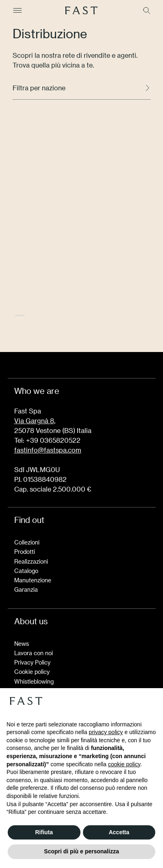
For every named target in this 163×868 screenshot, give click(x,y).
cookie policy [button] (124, 764)
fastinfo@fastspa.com (48, 450)
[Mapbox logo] (20, 319)
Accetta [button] (119, 832)
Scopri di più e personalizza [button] (81, 851)
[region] (82, 224)
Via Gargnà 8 (34, 421)
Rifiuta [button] (44, 832)
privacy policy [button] (106, 732)
